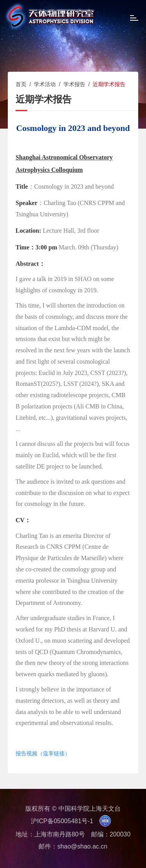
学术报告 (74, 84)
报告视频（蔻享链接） (43, 754)
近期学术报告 (109, 84)
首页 (21, 84)
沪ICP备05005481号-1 (62, 821)
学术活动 (45, 84)
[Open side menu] (134, 19)
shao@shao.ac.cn (82, 846)
